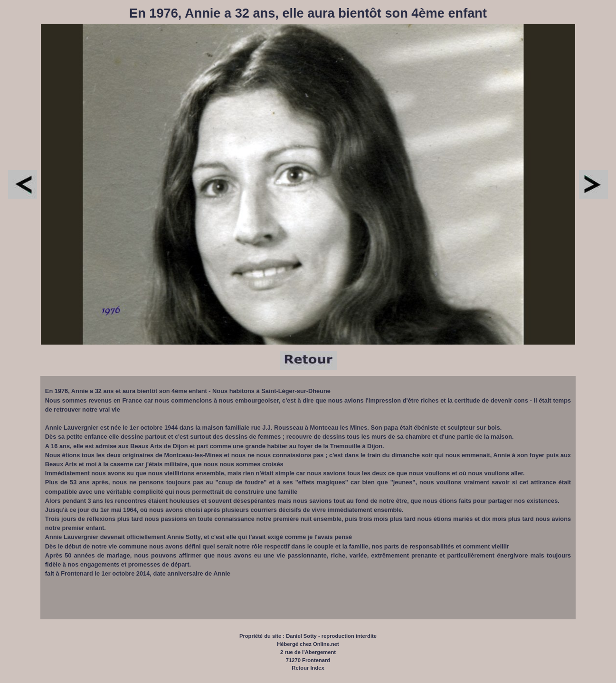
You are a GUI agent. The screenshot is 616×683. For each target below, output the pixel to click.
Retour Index (308, 668)
